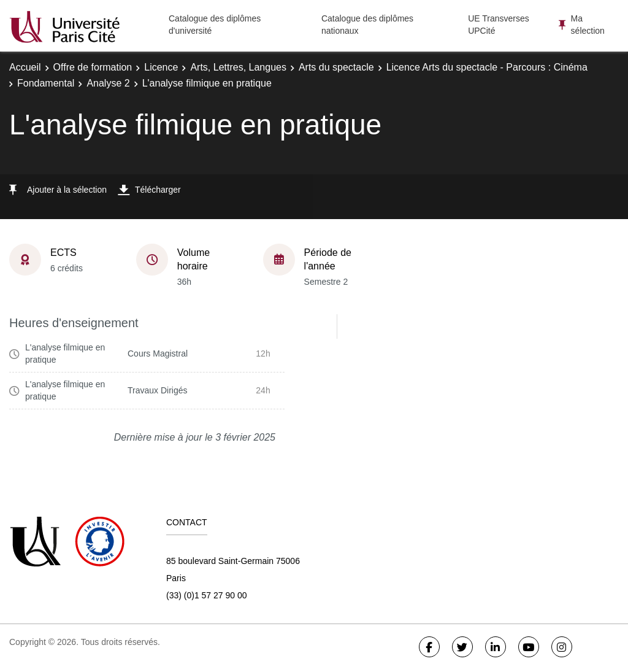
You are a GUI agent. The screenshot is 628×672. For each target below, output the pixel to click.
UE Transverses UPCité (499, 25)
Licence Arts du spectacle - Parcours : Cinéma (487, 67)
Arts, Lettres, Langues (238, 67)
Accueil (25, 67)
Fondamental (46, 83)
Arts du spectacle (336, 67)
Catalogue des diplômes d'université (215, 25)
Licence (161, 67)
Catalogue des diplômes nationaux (367, 25)
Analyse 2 (108, 83)
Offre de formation (93, 67)
